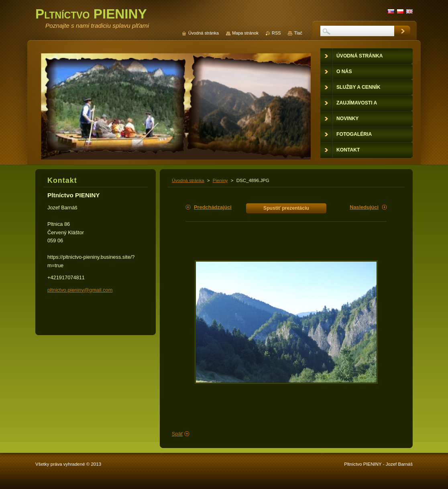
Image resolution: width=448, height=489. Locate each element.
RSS (276, 33)
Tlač (298, 33)
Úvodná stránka (188, 180)
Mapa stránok (245, 33)
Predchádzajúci (213, 207)
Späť (177, 434)
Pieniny (220, 180)
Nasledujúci (364, 207)
